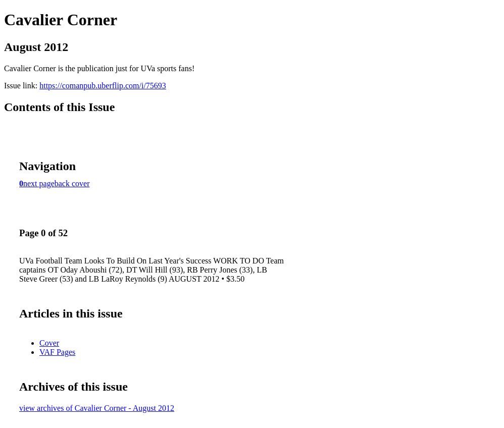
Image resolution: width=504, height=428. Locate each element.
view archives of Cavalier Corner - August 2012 (97, 408)
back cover (72, 183)
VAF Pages (57, 352)
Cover (49, 343)
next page (39, 183)
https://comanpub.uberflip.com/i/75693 (103, 86)
